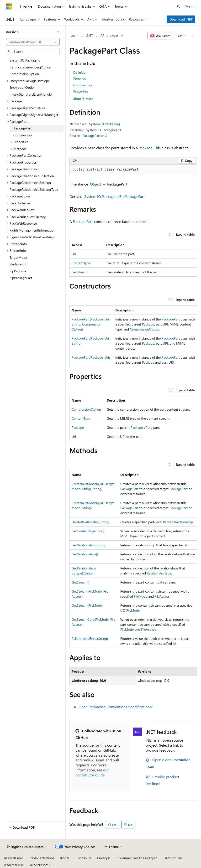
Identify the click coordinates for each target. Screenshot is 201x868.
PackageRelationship (178, 522)
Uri (74, 254)
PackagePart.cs (93, 136)
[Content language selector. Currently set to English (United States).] (26, 847)
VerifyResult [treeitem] (18, 264)
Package (145, 148)
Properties (81, 91)
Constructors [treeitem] (23, 135)
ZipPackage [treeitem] (18, 271)
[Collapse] (58, 32)
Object (95, 184)
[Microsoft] (9, 6)
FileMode (141, 596)
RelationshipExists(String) (90, 638)
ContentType (81, 263)
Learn (74, 35)
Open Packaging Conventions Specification (114, 707)
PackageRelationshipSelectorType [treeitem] (34, 189)
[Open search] (179, 6)
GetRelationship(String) (88, 545)
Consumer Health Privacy (135, 858)
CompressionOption (145, 329)
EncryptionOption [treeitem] (23, 87)
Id (187, 545)
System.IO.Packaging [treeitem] (25, 60)
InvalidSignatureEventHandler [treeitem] (31, 94)
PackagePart (83, 221)
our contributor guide (92, 772)
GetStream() (80, 582)
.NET (89, 35)
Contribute (84, 858)
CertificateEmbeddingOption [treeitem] (30, 67)
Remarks (79, 79)
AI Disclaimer (13, 858)
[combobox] (33, 42)
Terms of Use (172, 858)
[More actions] (193, 36)
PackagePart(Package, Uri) (91, 357)
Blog (63, 858)
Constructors (83, 85)
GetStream (79, 272)
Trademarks (12, 865)
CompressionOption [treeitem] (24, 74)
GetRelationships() (85, 554)
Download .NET (181, 19)
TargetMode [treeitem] (18, 257)
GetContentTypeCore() (88, 531)
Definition (80, 72)
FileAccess (162, 596)
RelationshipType (159, 573)
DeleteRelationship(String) (90, 522)
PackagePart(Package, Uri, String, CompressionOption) (91, 324)
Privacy (102, 858)
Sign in (190, 6)
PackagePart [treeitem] (22, 128)
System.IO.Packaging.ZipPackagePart (114, 196)
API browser (109, 35)
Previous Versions (41, 858)
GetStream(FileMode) (87, 605)
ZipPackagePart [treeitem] (21, 278)
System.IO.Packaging (104, 124)
